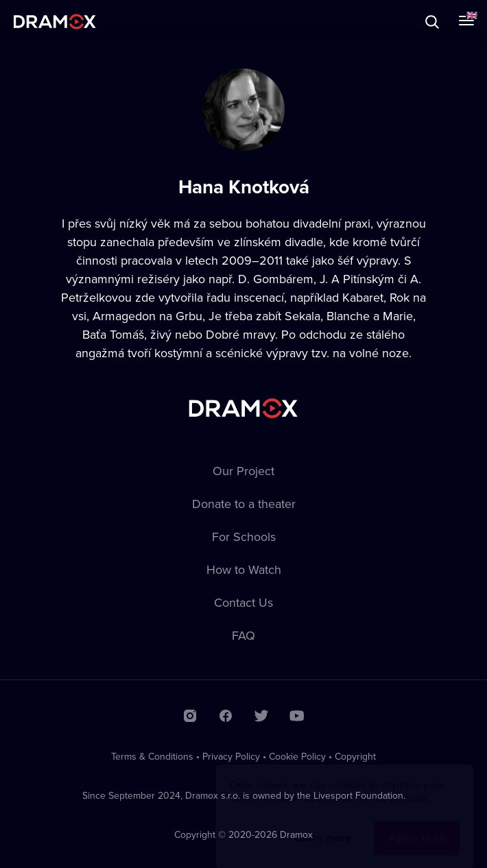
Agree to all (417, 824)
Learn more (323, 824)
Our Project (243, 471)
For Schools (244, 537)
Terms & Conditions (152, 756)
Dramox (55, 22)
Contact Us (243, 602)
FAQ (243, 635)
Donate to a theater (244, 504)
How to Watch (244, 569)
